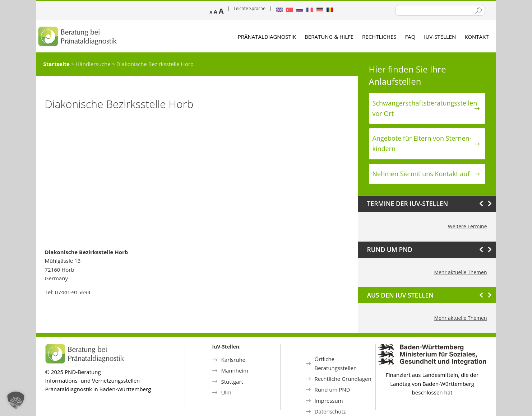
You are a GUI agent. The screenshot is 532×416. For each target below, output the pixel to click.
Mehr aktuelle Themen (460, 272)
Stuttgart (232, 382)
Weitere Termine (468, 226)
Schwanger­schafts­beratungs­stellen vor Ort (425, 108)
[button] (16, 400)
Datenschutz (330, 411)
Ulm (226, 392)
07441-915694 (73, 292)
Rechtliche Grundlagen (343, 379)
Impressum (329, 401)
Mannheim (235, 370)
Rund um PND (332, 389)
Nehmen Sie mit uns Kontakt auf (421, 174)
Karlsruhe (233, 360)
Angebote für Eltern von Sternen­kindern (422, 143)
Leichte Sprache (250, 8)
